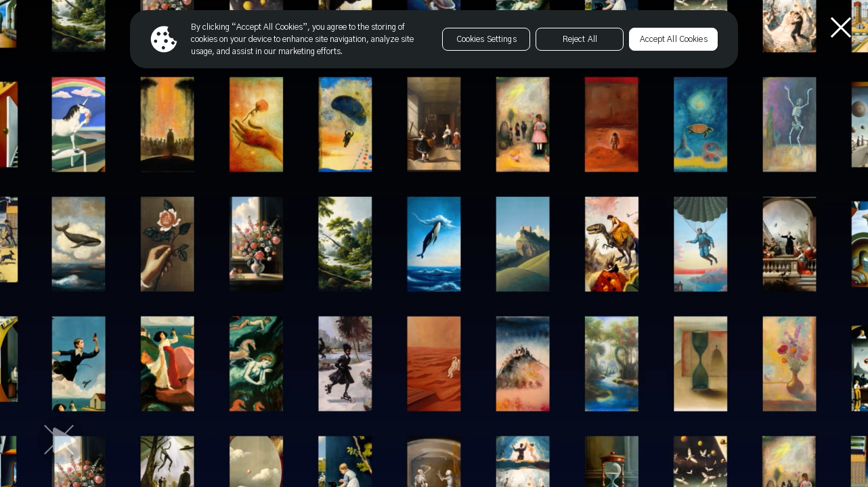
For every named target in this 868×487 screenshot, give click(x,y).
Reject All (580, 39)
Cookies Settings (486, 39)
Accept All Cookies (674, 39)
